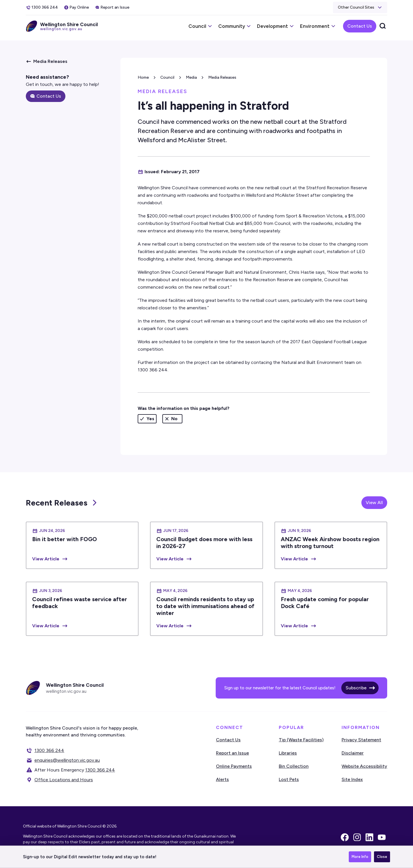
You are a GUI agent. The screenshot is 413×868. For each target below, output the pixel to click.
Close (382, 858)
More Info (360, 858)
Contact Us (360, 26)
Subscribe (356, 688)
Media (191, 77)
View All (374, 503)
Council (167, 77)
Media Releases (222, 77)
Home (143, 77)
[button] (360, 7)
